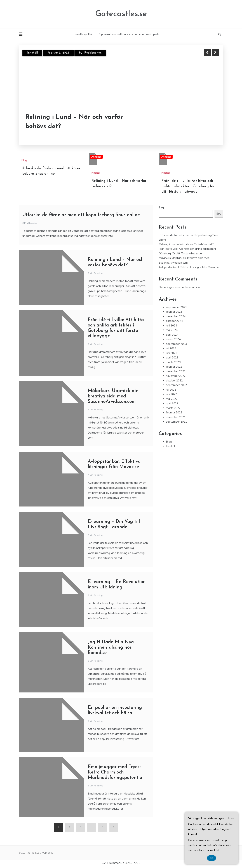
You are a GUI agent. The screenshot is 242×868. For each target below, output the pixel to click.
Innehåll (32, 53)
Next (215, 52)
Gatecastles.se (121, 14)
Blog (24, 160)
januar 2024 (173, 339)
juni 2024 (171, 325)
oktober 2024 (174, 321)
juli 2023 (171, 348)
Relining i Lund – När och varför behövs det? (74, 122)
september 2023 (176, 344)
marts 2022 (173, 408)
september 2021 (176, 422)
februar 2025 (174, 312)
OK (212, 858)
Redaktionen (93, 53)
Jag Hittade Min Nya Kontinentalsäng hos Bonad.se (111, 647)
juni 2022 (171, 394)
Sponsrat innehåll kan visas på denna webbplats (129, 34)
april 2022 (172, 403)
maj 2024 (172, 330)
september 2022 (176, 385)
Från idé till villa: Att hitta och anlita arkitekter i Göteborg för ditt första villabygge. (188, 186)
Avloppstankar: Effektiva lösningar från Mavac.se (189, 267)
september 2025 (176, 307)
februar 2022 (174, 412)
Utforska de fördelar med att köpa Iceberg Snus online (81, 215)
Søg (161, 207)
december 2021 (176, 417)
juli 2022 (171, 390)
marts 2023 (173, 362)
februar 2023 (174, 367)
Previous (207, 52)
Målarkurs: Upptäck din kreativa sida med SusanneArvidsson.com (113, 396)
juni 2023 (171, 353)
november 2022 (176, 376)
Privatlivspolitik (83, 34)
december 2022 (176, 371)
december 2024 (176, 316)
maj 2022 (172, 399)
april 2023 (172, 357)
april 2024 (172, 335)
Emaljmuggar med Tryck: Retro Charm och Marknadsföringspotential (116, 772)
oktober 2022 (174, 380)
